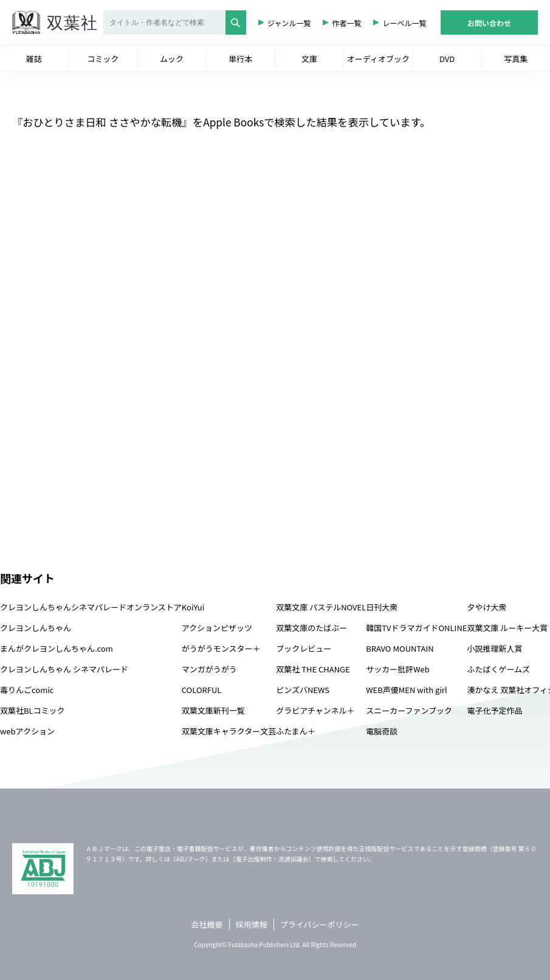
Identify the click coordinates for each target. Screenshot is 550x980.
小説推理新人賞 (494, 648)
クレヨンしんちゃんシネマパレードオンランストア (91, 607)
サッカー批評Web (398, 669)
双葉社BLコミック (33, 710)
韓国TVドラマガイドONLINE (416, 628)
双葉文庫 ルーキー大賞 (507, 628)
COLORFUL (202, 690)
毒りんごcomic (27, 690)
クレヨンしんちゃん (36, 628)
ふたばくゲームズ (498, 669)
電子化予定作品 (494, 710)
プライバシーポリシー (320, 924)
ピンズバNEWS (303, 690)
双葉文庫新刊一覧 (213, 710)
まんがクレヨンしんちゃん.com (57, 648)
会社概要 (207, 924)
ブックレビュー (304, 648)
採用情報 (252, 924)
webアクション (27, 731)
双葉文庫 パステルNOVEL (321, 607)
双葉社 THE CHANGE (313, 669)
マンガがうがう (209, 669)
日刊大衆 (382, 607)
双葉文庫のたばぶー (311, 628)
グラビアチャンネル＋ (315, 710)
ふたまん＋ (296, 731)
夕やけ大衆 (486, 607)
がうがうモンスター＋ (221, 648)
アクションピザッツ (217, 628)
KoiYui (193, 607)
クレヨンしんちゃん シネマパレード (64, 669)
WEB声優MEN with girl (406, 690)
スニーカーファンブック (409, 710)
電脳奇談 (382, 731)
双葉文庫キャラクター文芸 (229, 731)
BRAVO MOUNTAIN (400, 648)
